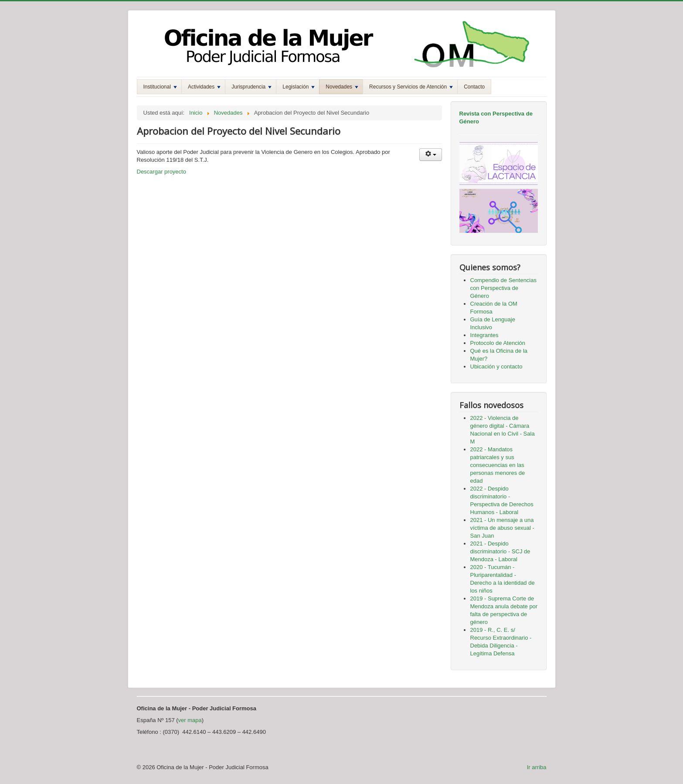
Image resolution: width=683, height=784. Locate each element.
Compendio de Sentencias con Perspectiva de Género (504, 288)
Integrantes (484, 335)
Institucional (160, 87)
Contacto (474, 87)
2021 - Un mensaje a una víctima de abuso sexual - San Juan (502, 528)
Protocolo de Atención (498, 343)
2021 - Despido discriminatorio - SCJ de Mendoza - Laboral (500, 551)
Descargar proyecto (161, 172)
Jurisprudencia (251, 87)
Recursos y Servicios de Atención (411, 87)
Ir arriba (537, 767)
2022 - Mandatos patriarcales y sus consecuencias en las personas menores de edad (498, 465)
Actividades (204, 87)
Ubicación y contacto (496, 366)
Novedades (342, 87)
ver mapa (190, 720)
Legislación (299, 87)
